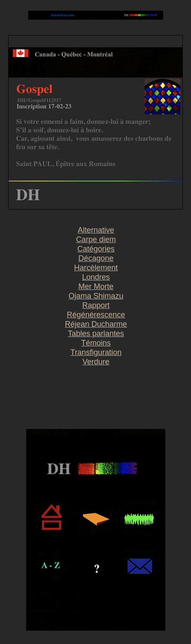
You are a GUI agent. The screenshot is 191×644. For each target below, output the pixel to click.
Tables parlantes (96, 334)
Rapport (96, 305)
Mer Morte (96, 287)
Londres (96, 277)
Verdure (96, 362)
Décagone (96, 258)
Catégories (96, 249)
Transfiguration (96, 352)
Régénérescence (96, 315)
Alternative (96, 230)
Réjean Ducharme (96, 324)
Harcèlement (96, 268)
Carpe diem (96, 239)
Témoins (96, 343)
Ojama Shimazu (96, 296)
